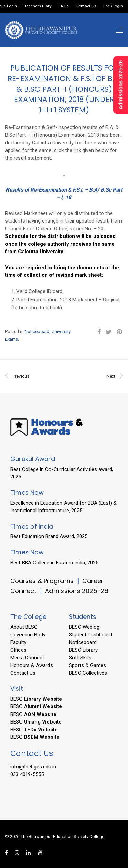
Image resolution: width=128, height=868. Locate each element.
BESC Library (83, 650)
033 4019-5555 (27, 774)
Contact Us (86, 6)
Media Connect (27, 658)
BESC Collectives (88, 673)
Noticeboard (37, 331)
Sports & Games (88, 665)
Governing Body (28, 635)
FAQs (64, 6)
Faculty (18, 642)
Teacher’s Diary (38, 6)
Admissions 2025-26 (77, 591)
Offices (18, 650)
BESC (36, 699)
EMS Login (113, 6)
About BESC (24, 627)
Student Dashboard (90, 635)
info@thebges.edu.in (33, 767)
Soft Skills (80, 658)
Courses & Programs (42, 581)
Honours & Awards (32, 665)
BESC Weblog (84, 627)
